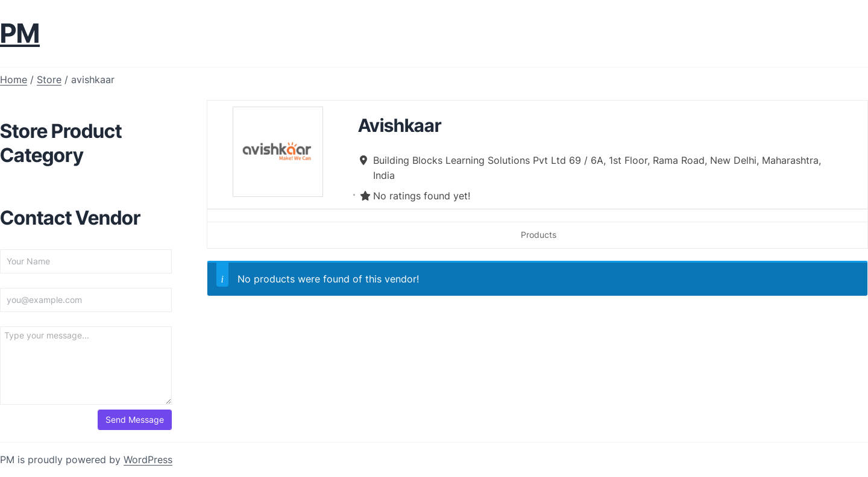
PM (20, 33)
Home (14, 79)
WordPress (148, 460)
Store (49, 79)
